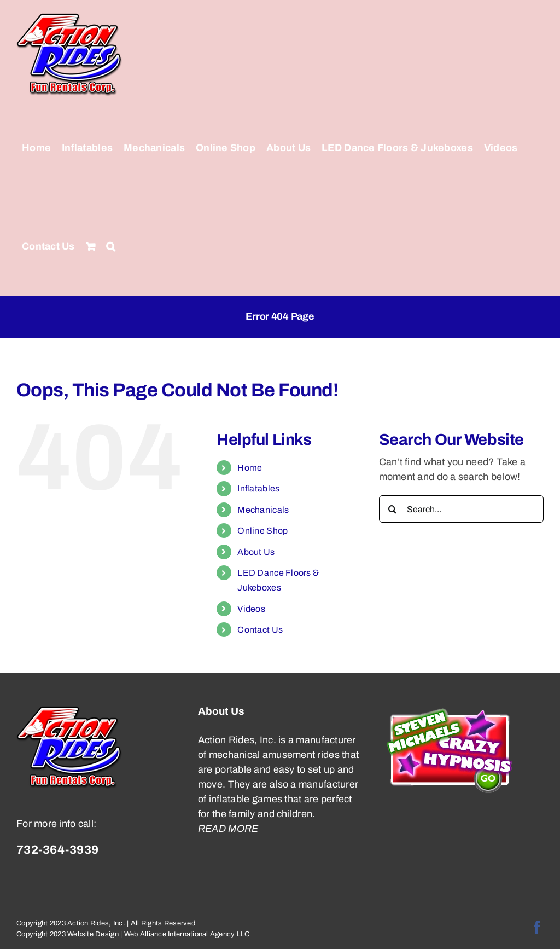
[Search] (393, 509)
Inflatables (258, 488)
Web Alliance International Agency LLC (187, 934)
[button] (111, 246)
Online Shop (262, 531)
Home (250, 468)
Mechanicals (263, 510)
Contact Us (260, 630)
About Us (256, 552)
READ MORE (228, 829)
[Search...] (461, 509)
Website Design (93, 934)
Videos (251, 609)
